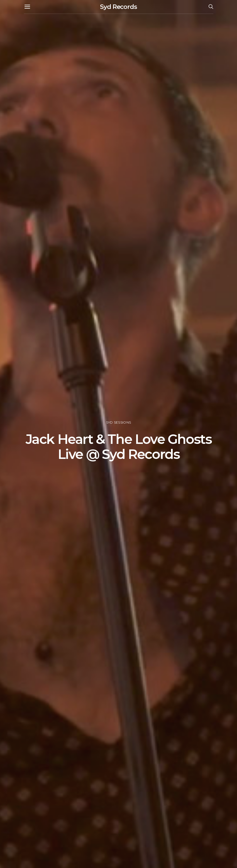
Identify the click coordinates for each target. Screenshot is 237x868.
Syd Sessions (119, 422)
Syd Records (119, 7)
